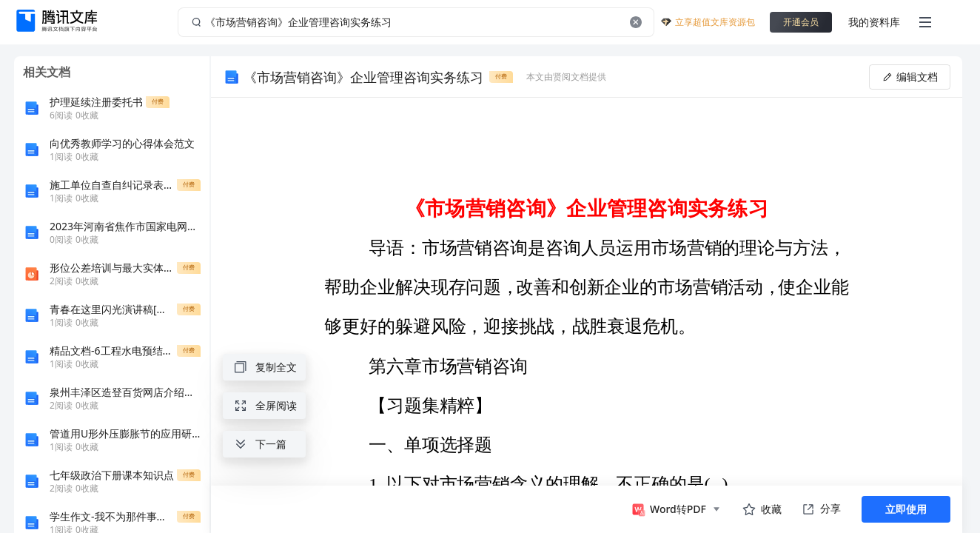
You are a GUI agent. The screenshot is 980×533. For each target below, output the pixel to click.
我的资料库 (874, 22)
